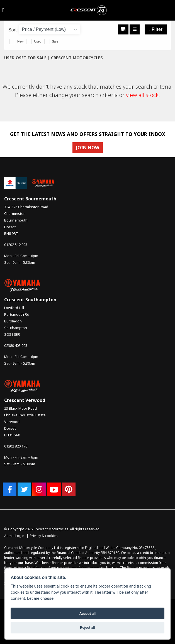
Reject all (87, 627)
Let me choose (40, 599)
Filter (156, 29)
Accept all (87, 614)
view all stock (142, 95)
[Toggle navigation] (3, 10)
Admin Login (14, 536)
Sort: (13, 30)
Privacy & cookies (44, 536)
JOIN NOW (88, 148)
